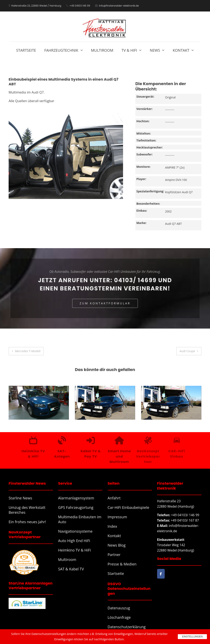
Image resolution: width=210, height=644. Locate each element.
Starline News (20, 498)
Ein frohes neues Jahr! (27, 522)
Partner (114, 555)
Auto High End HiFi (74, 541)
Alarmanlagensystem (76, 498)
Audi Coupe (187, 351)
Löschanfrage (119, 617)
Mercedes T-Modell (28, 351)
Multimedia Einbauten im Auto (80, 519)
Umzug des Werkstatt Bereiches (27, 510)
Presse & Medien (122, 564)
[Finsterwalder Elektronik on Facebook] (161, 574)
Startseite (26, 50)
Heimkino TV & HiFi (74, 550)
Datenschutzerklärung (127, 627)
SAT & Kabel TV (71, 569)
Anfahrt (114, 498)
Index (112, 526)
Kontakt (181, 50)
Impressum (117, 517)
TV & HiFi (129, 50)
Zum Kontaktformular (105, 303)
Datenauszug (119, 608)
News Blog (117, 545)
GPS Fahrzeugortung (76, 507)
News (155, 50)
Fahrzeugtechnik (61, 50)
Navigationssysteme (75, 531)
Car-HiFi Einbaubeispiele (128, 507)
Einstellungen (192, 637)
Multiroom (102, 50)
